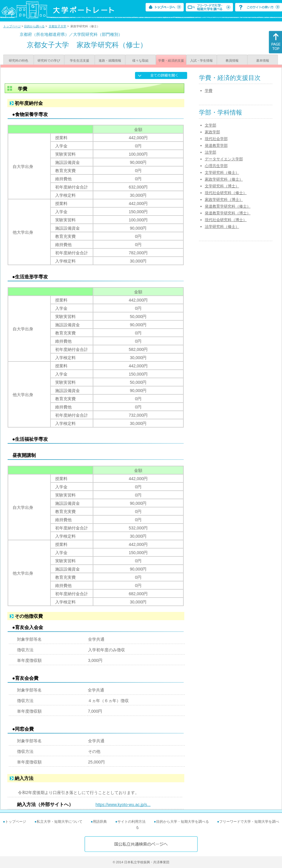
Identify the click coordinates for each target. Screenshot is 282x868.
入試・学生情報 (201, 60)
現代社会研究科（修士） (226, 193)
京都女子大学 (58, 26)
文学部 (211, 125)
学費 (209, 91)
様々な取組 (140, 60)
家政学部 (212, 132)
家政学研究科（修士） (224, 179)
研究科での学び (49, 60)
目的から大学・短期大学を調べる (183, 822)
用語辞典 (100, 822)
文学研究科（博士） (222, 186)
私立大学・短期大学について (60, 822)
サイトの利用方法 (131, 822)
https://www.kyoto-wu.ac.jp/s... (123, 805)
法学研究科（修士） (222, 227)
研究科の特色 (18, 60)
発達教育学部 (216, 145)
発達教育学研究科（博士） (228, 213)
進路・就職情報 (110, 60)
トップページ (12, 26)
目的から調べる (34, 26)
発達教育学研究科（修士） (228, 206)
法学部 (211, 152)
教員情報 (232, 60)
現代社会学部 (216, 139)
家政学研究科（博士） (224, 200)
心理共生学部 (216, 166)
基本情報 (263, 60)
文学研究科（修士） (222, 173)
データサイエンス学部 (224, 159)
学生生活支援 (80, 60)
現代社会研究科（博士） (226, 220)
